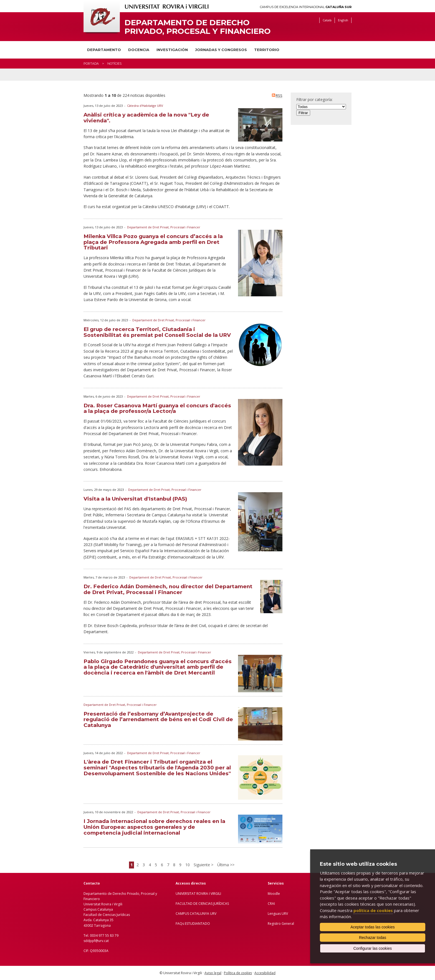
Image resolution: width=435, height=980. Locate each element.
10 (188, 865)
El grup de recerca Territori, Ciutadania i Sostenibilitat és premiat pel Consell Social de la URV (157, 332)
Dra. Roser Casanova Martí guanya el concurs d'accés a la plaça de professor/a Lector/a (157, 408)
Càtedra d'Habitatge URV (145, 106)
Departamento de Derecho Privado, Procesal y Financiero (198, 27)
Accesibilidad (265, 973)
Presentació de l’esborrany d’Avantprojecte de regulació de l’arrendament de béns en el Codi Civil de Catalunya (158, 720)
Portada (91, 64)
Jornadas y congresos (221, 50)
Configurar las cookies (373, 948)
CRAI (271, 904)
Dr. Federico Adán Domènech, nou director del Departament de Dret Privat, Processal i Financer (168, 589)
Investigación (172, 50)
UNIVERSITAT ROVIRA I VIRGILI (198, 894)
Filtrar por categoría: (314, 99)
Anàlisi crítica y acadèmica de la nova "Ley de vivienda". (146, 118)
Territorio (267, 50)
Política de (238, 973)
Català (327, 20)
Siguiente (202, 865)
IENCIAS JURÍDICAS (215, 904)
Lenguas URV (278, 914)
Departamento (104, 50)
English (343, 20)
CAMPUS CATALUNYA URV (196, 914)
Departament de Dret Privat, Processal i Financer (164, 227)
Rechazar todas (373, 938)
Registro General (281, 924)
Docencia (139, 50)
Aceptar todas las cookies (373, 927)
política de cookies (373, 910)
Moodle (274, 894)
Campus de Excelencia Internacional (306, 7)
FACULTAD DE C (188, 904)
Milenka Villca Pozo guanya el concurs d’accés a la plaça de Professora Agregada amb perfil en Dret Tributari (153, 242)
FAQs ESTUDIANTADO (193, 924)
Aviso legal (213, 973)
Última (224, 865)
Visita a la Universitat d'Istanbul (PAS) (135, 499)
